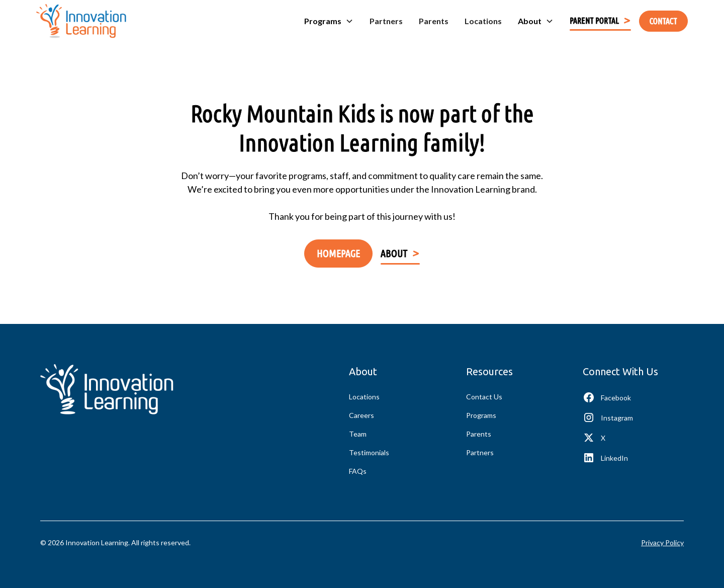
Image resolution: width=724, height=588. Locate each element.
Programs (481, 415)
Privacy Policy (662, 542)
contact (663, 21)
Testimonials (369, 452)
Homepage (338, 253)
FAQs (358, 471)
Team (358, 434)
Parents (434, 21)
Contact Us (484, 397)
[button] (329, 21)
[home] (81, 21)
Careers (361, 415)
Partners (386, 21)
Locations (483, 21)
